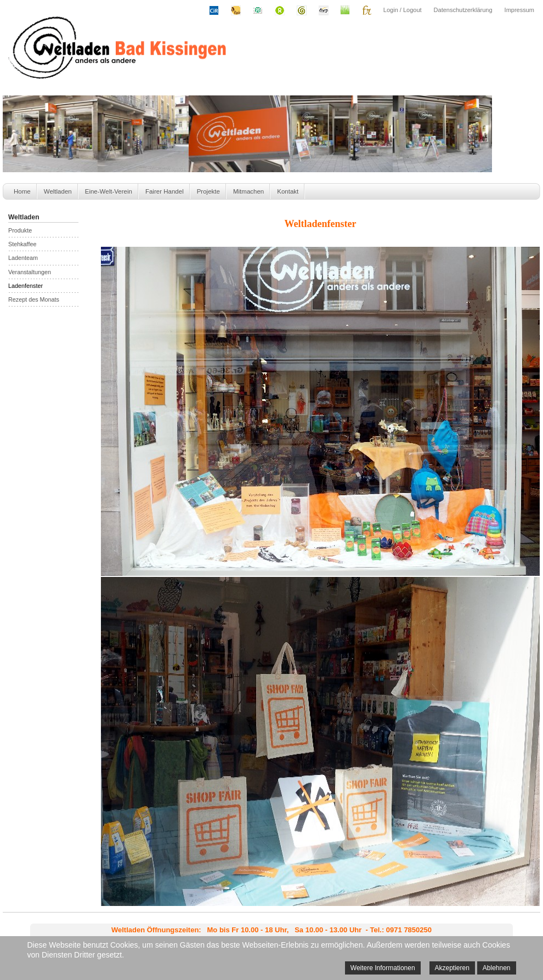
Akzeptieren (452, 968)
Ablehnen (497, 968)
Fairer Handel (165, 191)
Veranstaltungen (30, 272)
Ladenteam (23, 258)
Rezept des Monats (34, 299)
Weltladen (58, 191)
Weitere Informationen (383, 968)
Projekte (208, 191)
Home (22, 191)
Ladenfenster (26, 286)
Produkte (20, 230)
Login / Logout (403, 10)
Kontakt (288, 191)
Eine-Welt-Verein (109, 191)
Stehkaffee (22, 244)
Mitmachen (248, 191)
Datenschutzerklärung (463, 10)
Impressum (519, 10)
